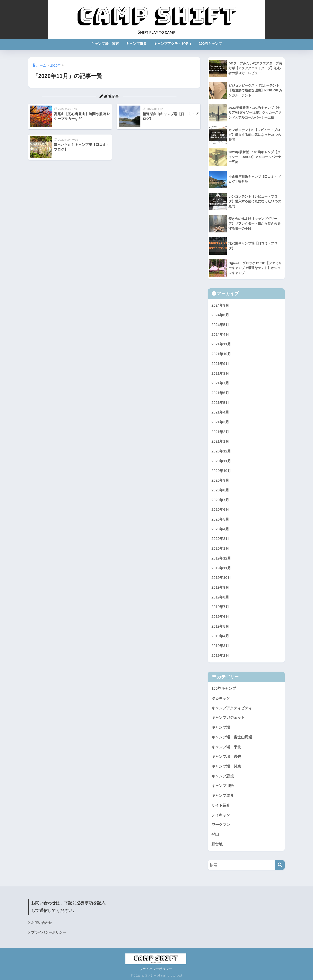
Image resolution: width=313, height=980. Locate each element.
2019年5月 (220, 626)
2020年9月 (220, 480)
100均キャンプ (211, 44)
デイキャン (221, 815)
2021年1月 (220, 441)
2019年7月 (220, 607)
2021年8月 (220, 374)
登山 (215, 835)
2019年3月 (220, 646)
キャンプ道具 (136, 44)
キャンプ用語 (223, 786)
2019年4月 (220, 636)
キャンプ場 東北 (226, 747)
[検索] (280, 865)
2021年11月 (221, 344)
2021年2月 (220, 432)
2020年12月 (221, 451)
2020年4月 (220, 529)
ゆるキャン (221, 698)
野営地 (217, 844)
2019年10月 (221, 578)
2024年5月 (220, 325)
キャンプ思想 (223, 776)
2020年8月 (220, 490)
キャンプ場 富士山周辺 (232, 737)
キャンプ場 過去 (226, 757)
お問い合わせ (42, 923)
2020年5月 (220, 519)
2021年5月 (220, 403)
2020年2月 (220, 539)
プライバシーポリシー (48, 932)
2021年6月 (220, 393)
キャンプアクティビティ (173, 44)
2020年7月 (220, 500)
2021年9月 (220, 364)
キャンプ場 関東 (105, 44)
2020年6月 (220, 510)
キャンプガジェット (228, 718)
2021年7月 (220, 383)
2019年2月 (220, 656)
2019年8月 (220, 597)
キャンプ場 (221, 727)
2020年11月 (221, 461)
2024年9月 (220, 305)
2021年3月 (220, 422)
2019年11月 (221, 568)
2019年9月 (220, 587)
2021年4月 (220, 412)
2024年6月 (220, 315)
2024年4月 (220, 335)
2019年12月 (221, 558)
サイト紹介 (221, 805)
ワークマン (221, 825)
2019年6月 (220, 617)
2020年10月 (221, 471)
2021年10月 (221, 354)
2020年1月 (220, 549)
